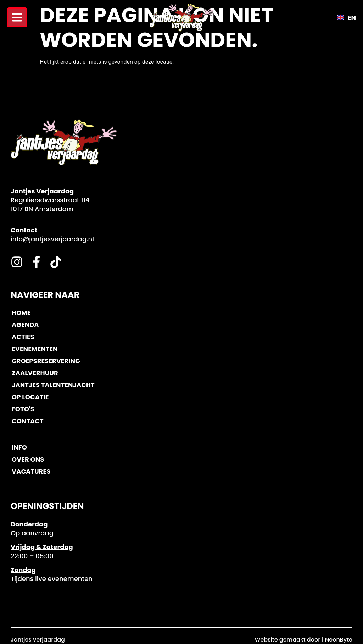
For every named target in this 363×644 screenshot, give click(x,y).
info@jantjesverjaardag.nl (52, 239)
